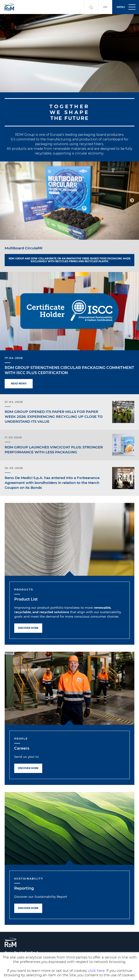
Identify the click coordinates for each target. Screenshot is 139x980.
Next (132, 200)
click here (96, 971)
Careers (22, 748)
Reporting (24, 888)
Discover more (28, 628)
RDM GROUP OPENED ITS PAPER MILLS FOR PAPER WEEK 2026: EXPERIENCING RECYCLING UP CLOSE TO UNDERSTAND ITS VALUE (54, 417)
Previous (7, 200)
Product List (26, 599)
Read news (19, 384)
